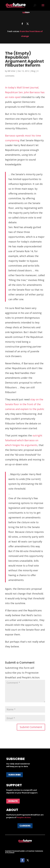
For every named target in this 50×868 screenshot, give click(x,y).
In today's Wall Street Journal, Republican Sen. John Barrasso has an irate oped (25, 92)
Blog (33, 71)
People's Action (24, 817)
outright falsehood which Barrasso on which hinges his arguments (24, 440)
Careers (25, 826)
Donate (13, 801)
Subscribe (15, 775)
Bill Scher (12, 71)
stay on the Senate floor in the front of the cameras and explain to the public (25, 404)
